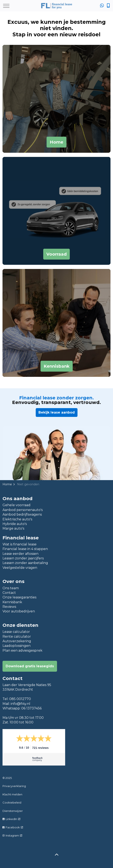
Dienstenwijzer (13, 811)
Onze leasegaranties (19, 597)
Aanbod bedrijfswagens (22, 514)
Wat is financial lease (20, 544)
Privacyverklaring (14, 786)
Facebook (13, 827)
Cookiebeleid (12, 802)
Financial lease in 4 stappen (25, 549)
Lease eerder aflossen (20, 554)
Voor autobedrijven (19, 611)
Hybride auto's (15, 524)
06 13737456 (31, 708)
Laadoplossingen (17, 646)
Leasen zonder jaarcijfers (23, 558)
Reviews (9, 607)
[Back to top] (56, 855)
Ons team (11, 588)
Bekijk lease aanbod (57, 413)
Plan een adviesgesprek (22, 650)
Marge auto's (13, 528)
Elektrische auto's (17, 519)
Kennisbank (12, 602)
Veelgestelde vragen (20, 568)
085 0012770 (20, 699)
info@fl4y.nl (20, 704)
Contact (9, 593)
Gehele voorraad (17, 505)
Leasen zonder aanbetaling (25, 563)
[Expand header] (6, 6)
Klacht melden (12, 794)
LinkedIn (11, 819)
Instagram (12, 835)
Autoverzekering (17, 641)
